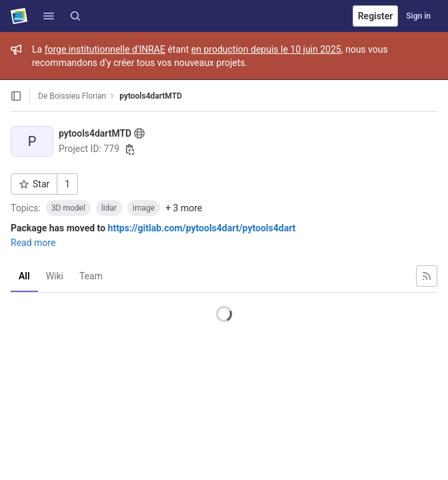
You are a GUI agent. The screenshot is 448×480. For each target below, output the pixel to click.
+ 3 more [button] (184, 208)
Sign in (418, 16)
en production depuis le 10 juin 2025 (266, 49)
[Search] (75, 16)
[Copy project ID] (130, 149)
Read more (33, 243)
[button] (49, 16)
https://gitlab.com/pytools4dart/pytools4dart (202, 228)
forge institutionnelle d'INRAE (105, 49)
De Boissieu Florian (72, 96)
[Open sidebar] (16, 96)
